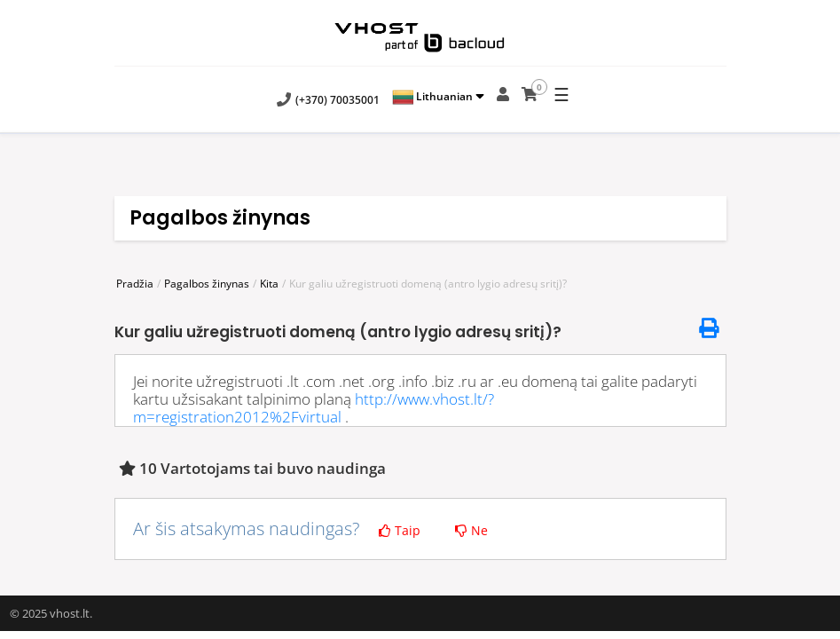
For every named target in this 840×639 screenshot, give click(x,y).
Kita (269, 284)
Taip (400, 530)
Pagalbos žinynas (207, 284)
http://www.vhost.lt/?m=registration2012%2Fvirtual (314, 408)
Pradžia (135, 284)
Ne (471, 530)
